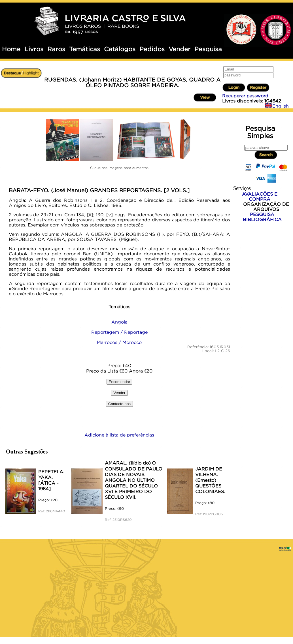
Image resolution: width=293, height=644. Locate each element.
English (277, 106)
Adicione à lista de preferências (119, 435)
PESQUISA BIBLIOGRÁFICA (262, 217)
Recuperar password (245, 96)
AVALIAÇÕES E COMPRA (260, 196)
